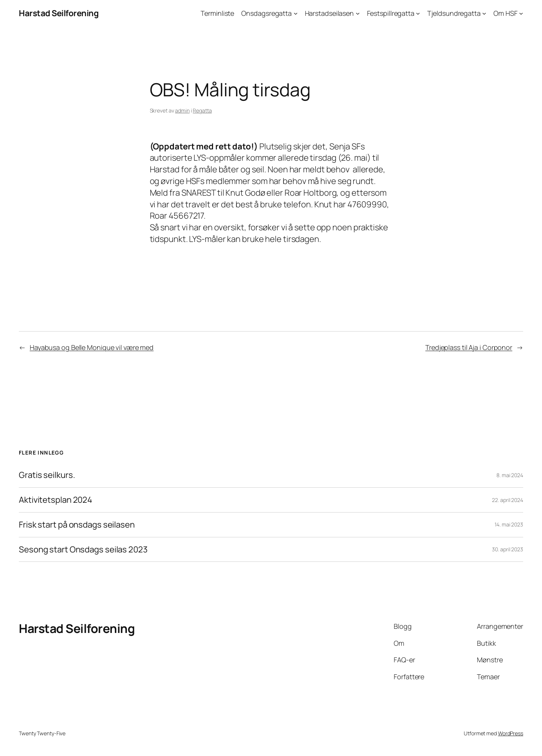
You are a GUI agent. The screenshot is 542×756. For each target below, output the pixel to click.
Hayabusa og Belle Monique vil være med (92, 347)
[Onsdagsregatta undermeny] (296, 13)
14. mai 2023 (509, 524)
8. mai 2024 (510, 475)
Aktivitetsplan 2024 (56, 500)
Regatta (202, 110)
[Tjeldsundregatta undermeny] (484, 13)
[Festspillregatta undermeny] (418, 13)
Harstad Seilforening (59, 13)
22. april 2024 (508, 500)
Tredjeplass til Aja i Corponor (469, 347)
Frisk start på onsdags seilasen (77, 525)
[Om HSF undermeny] (521, 13)
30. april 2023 (508, 549)
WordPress (511, 733)
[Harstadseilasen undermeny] (358, 13)
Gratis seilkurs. (47, 475)
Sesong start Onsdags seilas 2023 (83, 550)
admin (182, 110)
